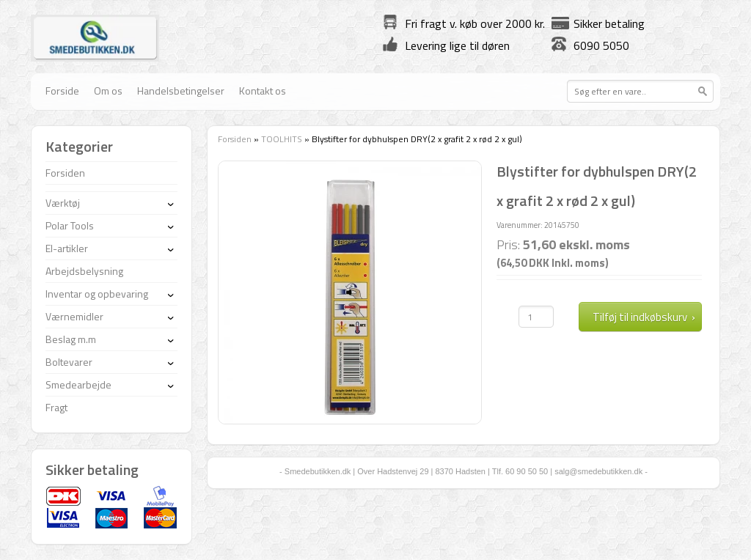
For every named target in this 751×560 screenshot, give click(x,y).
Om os (108, 91)
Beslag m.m (71, 339)
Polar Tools (70, 225)
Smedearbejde (78, 384)
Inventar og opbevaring (97, 294)
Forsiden (235, 139)
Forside (62, 91)
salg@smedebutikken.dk (598, 471)
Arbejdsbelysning (84, 271)
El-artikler (67, 248)
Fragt (56, 407)
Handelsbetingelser (181, 91)
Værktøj (63, 203)
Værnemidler (74, 316)
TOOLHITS (282, 139)
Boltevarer (69, 362)
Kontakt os (263, 91)
